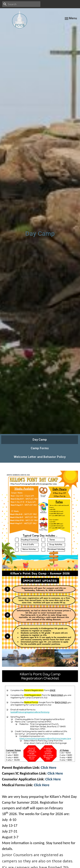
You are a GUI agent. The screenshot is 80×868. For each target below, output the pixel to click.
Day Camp (40, 440)
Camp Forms (40, 448)
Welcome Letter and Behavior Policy (40, 457)
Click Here (48, 767)
